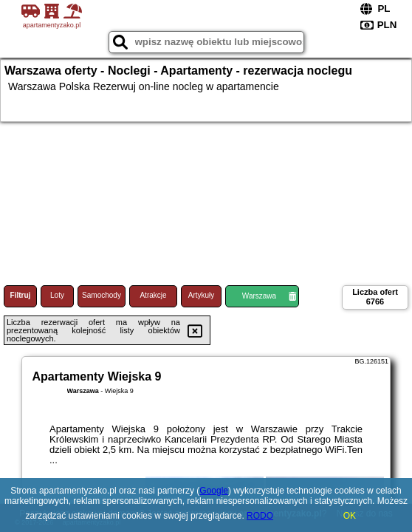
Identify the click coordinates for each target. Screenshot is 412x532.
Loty (57, 295)
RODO (260, 516)
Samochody (102, 295)
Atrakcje (153, 295)
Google (214, 491)
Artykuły (202, 295)
